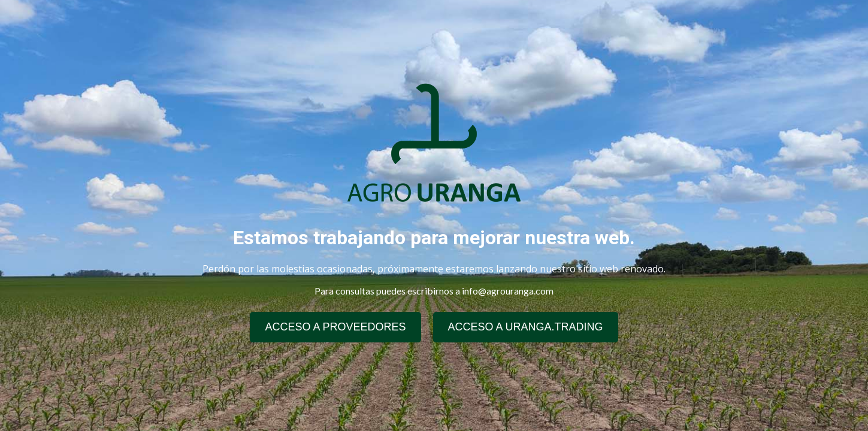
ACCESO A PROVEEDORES (335, 327)
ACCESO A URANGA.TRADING (526, 327)
